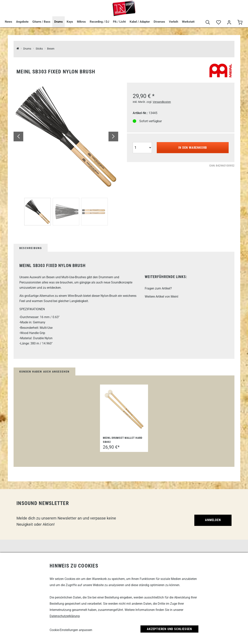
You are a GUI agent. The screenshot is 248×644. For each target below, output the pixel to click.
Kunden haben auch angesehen (44, 372)
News (9, 22)
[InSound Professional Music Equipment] (18, 49)
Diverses (159, 22)
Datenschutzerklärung (65, 616)
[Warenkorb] (240, 23)
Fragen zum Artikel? (158, 288)
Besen (51, 49)
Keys (70, 22)
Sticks (39, 49)
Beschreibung (31, 248)
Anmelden (213, 520)
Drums (59, 22)
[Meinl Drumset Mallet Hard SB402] (124, 409)
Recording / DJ (99, 22)
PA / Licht (119, 22)
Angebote (22, 22)
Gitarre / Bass (41, 22)
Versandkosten (162, 102)
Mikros (81, 22)
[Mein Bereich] (229, 23)
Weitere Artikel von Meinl (161, 297)
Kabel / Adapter (140, 22)
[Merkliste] (218, 23)
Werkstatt (188, 22)
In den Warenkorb (193, 148)
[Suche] (208, 23)
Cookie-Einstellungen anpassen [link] (71, 630)
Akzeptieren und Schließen (169, 629)
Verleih (174, 22)
